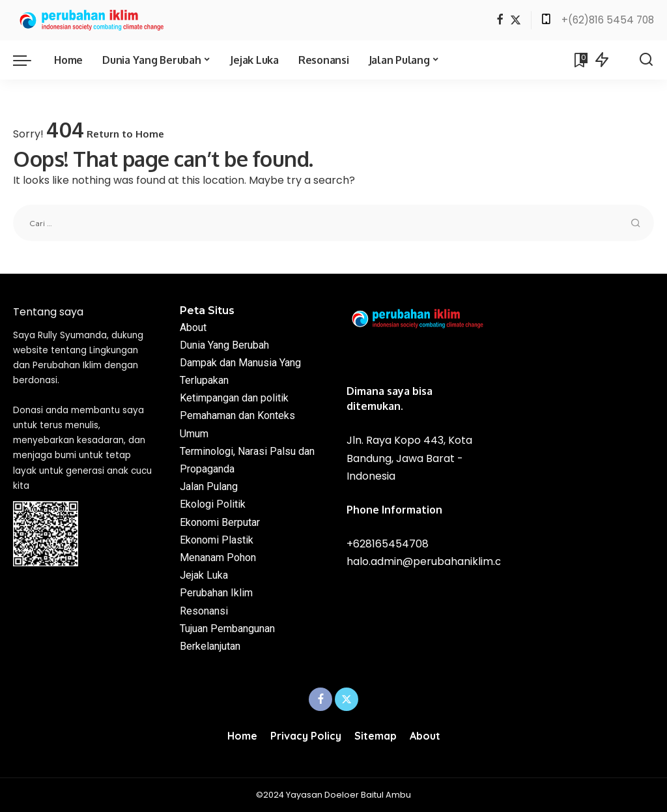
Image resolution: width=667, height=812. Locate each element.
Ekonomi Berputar (220, 522)
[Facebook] (500, 21)
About (193, 327)
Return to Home (125, 134)
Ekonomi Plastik (217, 540)
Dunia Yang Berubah (224, 345)
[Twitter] (516, 21)
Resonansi (204, 611)
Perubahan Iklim (216, 593)
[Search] (646, 60)
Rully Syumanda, (73, 335)
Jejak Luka (204, 575)
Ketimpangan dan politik (234, 398)
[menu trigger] (29, 60)
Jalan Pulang (209, 486)
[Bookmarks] (580, 60)
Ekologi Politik (213, 504)
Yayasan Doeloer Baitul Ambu (348, 795)
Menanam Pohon (218, 558)
